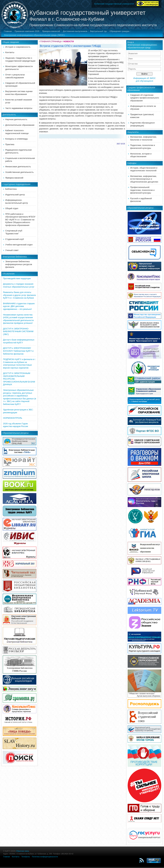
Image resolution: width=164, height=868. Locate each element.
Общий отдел (12, 208)
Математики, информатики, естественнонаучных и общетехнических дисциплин (144, 179)
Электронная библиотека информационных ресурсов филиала (19, 264)
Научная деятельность (16, 119)
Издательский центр (15, 195)
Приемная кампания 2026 (27, 31)
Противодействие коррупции (17, 278)
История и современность (18, 47)
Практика (10, 144)
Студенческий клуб (14, 239)
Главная (8, 31)
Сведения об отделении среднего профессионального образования (145, 98)
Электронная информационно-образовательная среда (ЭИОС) (34, 35)
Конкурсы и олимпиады (17, 139)
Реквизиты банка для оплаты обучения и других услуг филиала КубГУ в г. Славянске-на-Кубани (19, 295)
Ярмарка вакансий (51, 31)
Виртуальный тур (98, 31)
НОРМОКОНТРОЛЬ (13, 418)
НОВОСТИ (69, 41)
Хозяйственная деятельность (19, 172)
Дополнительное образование (20, 125)
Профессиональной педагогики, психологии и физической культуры (142, 190)
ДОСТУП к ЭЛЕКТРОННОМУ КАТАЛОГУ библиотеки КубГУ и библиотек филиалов (18, 351)
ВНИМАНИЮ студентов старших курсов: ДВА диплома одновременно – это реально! (19, 306)
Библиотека (11, 189)
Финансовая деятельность (18, 167)
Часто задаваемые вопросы (19, 108)
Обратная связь (23, 851)
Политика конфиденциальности (45, 857)
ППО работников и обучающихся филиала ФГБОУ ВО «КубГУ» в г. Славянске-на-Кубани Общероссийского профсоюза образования (20, 220)
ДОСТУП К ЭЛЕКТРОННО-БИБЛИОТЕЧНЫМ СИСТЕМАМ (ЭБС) (18, 331)
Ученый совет (12, 250)
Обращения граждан (119, 31)
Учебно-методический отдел (19, 245)
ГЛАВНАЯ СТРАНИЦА (51, 41)
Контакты (10, 52)
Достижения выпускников (75, 31)
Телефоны (26, 857)
